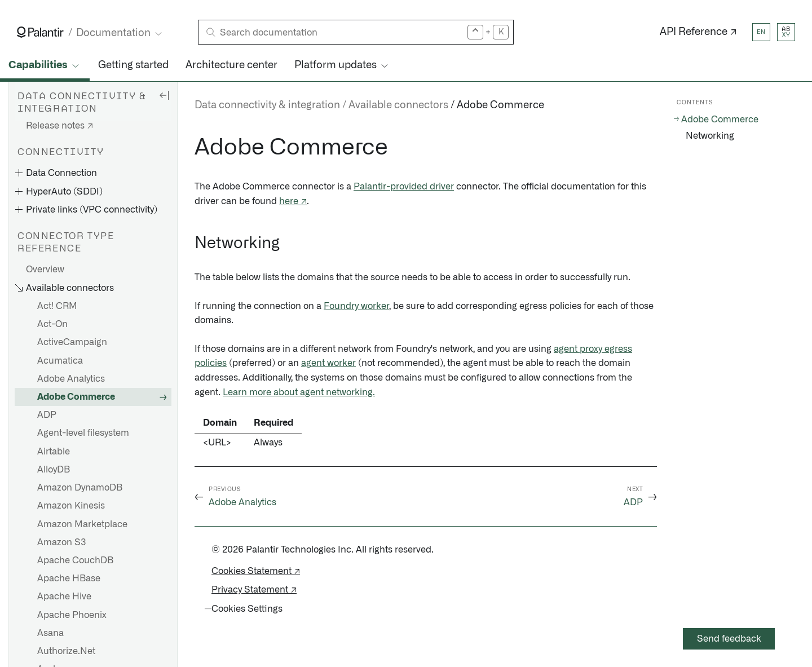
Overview (45, 270)
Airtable (54, 452)
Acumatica (60, 361)
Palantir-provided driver (404, 187)
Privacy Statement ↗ (254, 590)
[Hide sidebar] (164, 95)
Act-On (52, 324)
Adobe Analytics (71, 379)
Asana (50, 633)
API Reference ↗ (698, 32)
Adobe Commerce (76, 397)
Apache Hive (64, 597)
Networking (710, 136)
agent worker (328, 363)
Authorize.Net (66, 651)
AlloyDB (54, 470)
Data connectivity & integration (267, 105)
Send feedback (729, 639)
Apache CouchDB (75, 560)
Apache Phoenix (72, 615)
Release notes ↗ (59, 126)
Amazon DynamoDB (80, 488)
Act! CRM (57, 306)
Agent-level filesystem (83, 433)
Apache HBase (69, 578)
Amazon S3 (62, 542)
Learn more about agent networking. (299, 392)
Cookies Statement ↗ (256, 571)
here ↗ (293, 201)
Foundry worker (356, 306)
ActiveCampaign (72, 342)
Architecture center (231, 65)
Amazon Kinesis (71, 506)
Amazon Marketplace (82, 524)
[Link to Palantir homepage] (40, 32)
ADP (47, 415)
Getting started (133, 65)
